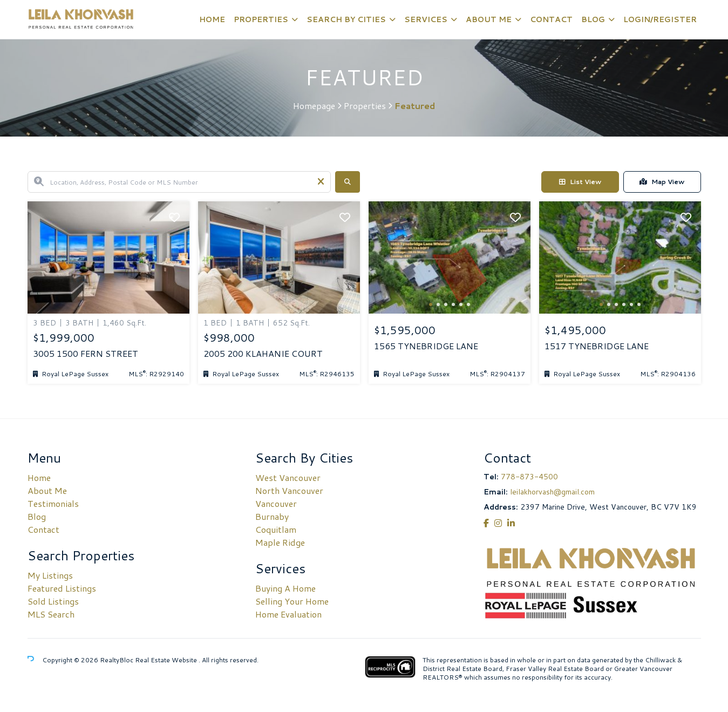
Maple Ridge (280, 542)
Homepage (314, 106)
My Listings (50, 575)
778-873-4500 (529, 477)
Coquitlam (276, 529)
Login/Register (660, 19)
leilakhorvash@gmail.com (552, 492)
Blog (593, 19)
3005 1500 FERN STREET (86, 354)
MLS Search (51, 614)
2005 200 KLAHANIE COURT (263, 354)
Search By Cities (346, 19)
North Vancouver (289, 490)
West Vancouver (288, 477)
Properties (261, 19)
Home (212, 19)
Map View (662, 182)
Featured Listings (62, 588)
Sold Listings (53, 601)
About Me (489, 19)
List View (580, 182)
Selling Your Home (292, 601)
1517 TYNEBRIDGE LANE (597, 346)
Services (426, 19)
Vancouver (276, 503)
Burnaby (272, 516)
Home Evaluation (288, 614)
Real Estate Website (167, 660)
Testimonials (53, 503)
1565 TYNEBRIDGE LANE (426, 346)
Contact (551, 19)
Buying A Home (285, 588)
